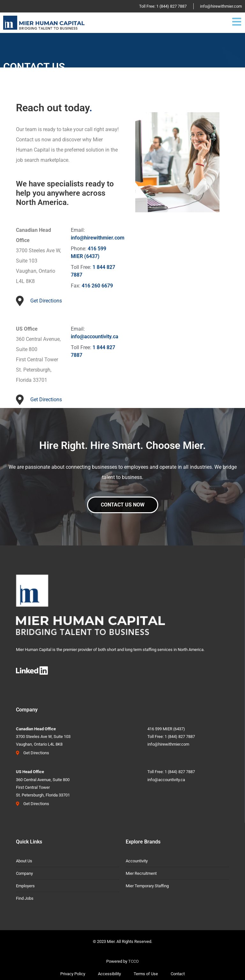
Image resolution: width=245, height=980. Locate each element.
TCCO (134, 961)
